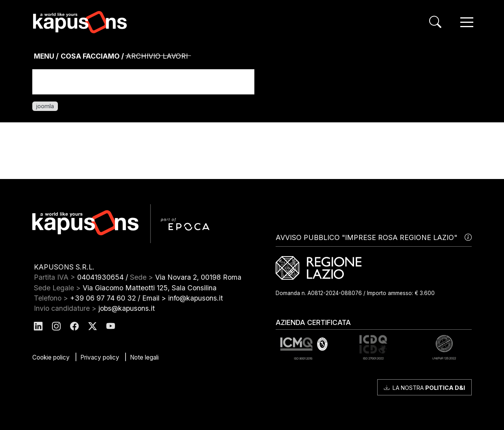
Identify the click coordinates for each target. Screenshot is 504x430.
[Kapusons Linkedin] (38, 327)
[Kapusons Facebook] (74, 327)
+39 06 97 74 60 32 (103, 298)
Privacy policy (100, 357)
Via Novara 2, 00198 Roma (198, 277)
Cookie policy (51, 357)
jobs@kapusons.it (127, 308)
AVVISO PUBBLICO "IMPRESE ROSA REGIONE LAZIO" (374, 238)
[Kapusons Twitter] (93, 327)
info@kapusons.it (195, 298)
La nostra (424, 388)
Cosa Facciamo (90, 56)
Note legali (144, 357)
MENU (44, 56)
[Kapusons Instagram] (56, 327)
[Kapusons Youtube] (111, 327)
